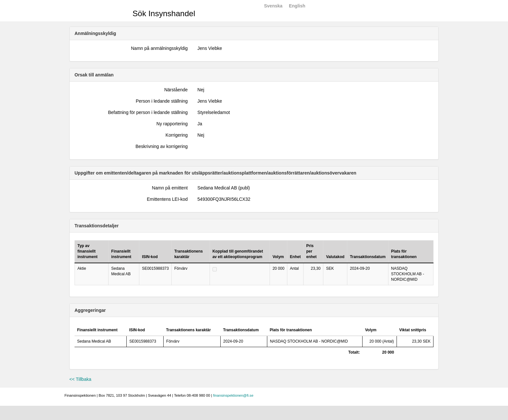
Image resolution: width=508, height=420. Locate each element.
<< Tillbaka (80, 379)
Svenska (273, 6)
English (297, 6)
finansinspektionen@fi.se (233, 395)
